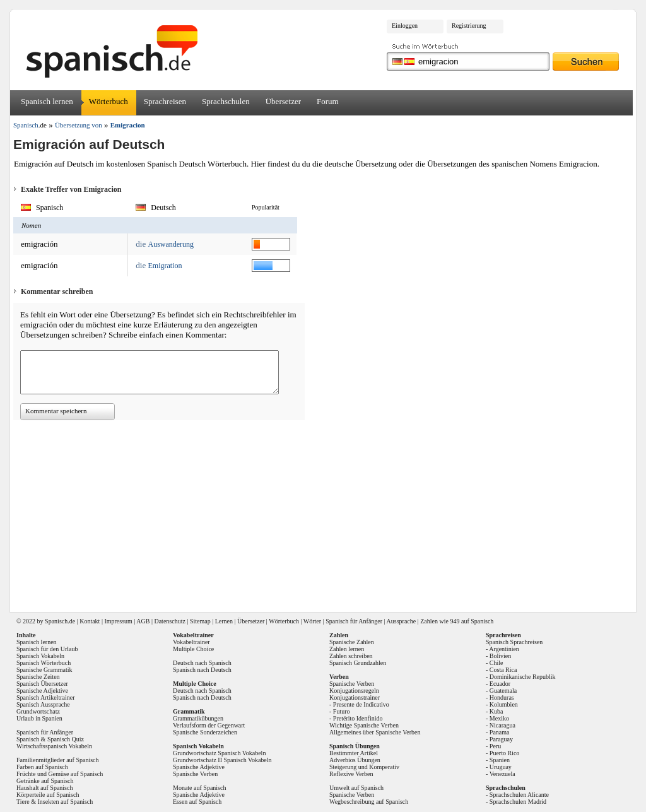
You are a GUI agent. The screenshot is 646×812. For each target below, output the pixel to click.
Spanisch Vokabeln (40, 656)
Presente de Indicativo (361, 704)
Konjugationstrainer (355, 697)
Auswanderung (171, 244)
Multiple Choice (193, 649)
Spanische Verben (195, 774)
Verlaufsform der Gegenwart (209, 725)
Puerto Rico (505, 753)
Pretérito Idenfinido (358, 718)
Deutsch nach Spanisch (202, 663)
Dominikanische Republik (523, 677)
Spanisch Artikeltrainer (45, 697)
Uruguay (501, 767)
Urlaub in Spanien (39, 718)
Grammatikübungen (198, 718)
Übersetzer (283, 101)
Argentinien (504, 649)
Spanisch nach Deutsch (202, 670)
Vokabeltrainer (191, 642)
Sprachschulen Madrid (518, 802)
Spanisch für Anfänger (354, 621)
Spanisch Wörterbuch (44, 663)
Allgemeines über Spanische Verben (375, 732)
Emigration (165, 266)
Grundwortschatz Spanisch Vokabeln (219, 753)
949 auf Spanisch (472, 621)
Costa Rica (503, 670)
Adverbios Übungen (355, 760)
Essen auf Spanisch (197, 802)
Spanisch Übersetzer (42, 684)
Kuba (496, 711)
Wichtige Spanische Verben (364, 725)
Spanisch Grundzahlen (358, 663)
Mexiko (499, 718)
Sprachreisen (165, 101)
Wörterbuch (109, 101)
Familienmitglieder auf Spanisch (58, 760)
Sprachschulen (226, 101)
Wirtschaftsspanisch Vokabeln (54, 746)
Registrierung (469, 26)
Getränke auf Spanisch (45, 781)
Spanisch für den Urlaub (47, 649)
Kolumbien (504, 704)
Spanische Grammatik (44, 670)
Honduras (502, 697)
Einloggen (405, 26)
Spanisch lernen (47, 101)
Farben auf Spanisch (42, 767)
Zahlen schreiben (351, 656)
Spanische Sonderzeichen (205, 732)
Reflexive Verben (351, 774)
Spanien (500, 760)
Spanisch (56, 621)
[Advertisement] (327, 512)
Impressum (118, 621)
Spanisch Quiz (66, 739)
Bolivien (500, 656)
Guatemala (503, 691)
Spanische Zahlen (352, 642)
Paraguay (501, 739)
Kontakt (90, 621)
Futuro (342, 711)
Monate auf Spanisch (199, 788)
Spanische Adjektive (42, 691)
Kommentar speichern (56, 411)
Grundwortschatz (38, 711)
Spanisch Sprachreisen (514, 642)
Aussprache (402, 621)
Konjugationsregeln (354, 691)
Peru (495, 746)
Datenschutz (169, 621)
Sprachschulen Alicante (519, 795)
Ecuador (500, 684)
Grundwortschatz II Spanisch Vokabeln (222, 760)
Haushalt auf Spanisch (44, 788)
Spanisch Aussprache (43, 704)
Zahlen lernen (347, 649)
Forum (328, 101)
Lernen (224, 621)
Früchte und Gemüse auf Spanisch (60, 774)
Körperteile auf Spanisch (48, 795)
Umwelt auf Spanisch (356, 788)
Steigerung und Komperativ (364, 767)
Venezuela (502, 774)
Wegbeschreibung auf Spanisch (369, 802)
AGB (143, 621)
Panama (500, 732)
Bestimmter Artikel (354, 753)
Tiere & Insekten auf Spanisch (55, 802)
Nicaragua (502, 725)
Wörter (312, 621)
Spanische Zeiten (38, 677)
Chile (496, 663)
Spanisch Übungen (355, 746)
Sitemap (200, 621)
